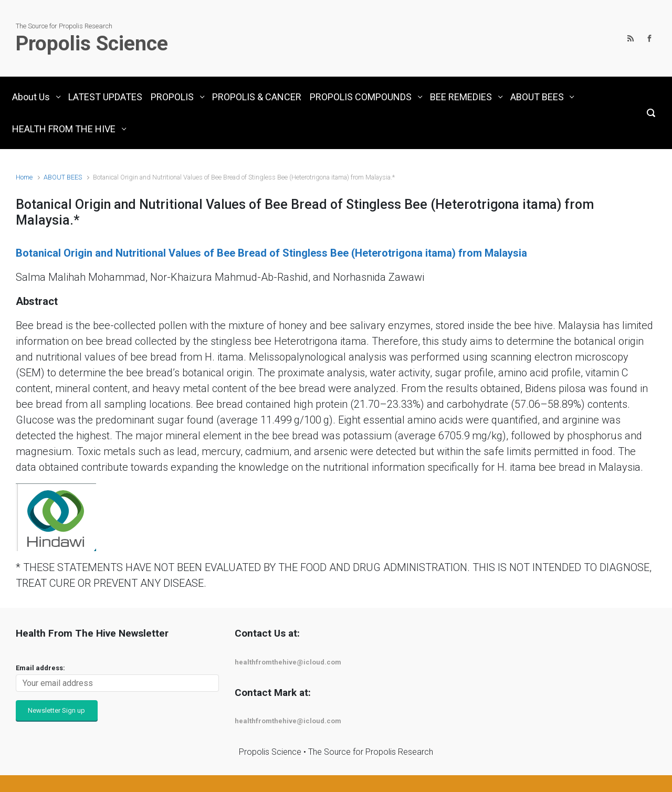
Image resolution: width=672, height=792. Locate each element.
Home (24, 177)
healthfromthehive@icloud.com (288, 662)
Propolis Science (92, 44)
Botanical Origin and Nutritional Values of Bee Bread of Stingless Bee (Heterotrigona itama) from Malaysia (271, 253)
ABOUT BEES (63, 177)
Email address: (40, 668)
